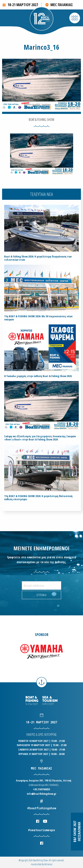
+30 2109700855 (41, 789)
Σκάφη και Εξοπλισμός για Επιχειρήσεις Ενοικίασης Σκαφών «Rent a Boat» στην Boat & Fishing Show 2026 (40, 438)
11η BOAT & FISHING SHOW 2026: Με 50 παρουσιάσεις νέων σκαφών (38, 318)
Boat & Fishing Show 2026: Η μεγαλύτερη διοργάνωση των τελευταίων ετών (38, 258)
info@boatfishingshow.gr (42, 794)
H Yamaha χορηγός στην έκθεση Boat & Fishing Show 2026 (38, 376)
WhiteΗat (48, 864)
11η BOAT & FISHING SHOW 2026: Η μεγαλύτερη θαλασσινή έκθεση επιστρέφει (38, 498)
